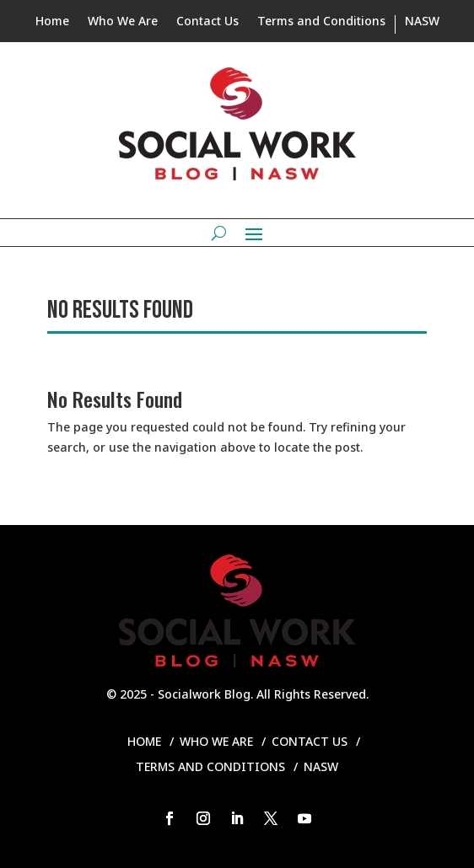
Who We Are (123, 22)
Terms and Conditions (321, 22)
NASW (422, 22)
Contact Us (207, 22)
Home (52, 22)
